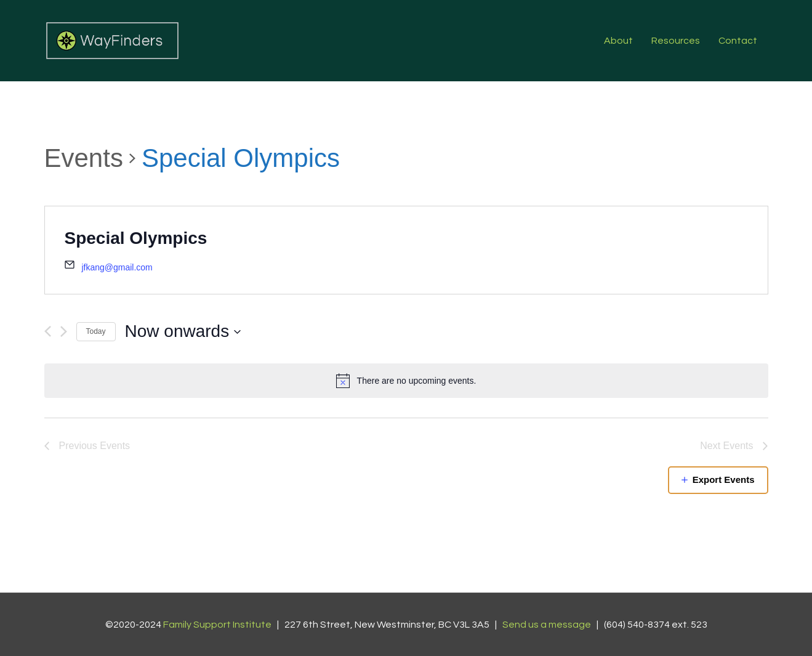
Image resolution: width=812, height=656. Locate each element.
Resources (676, 41)
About (618, 41)
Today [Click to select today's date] (96, 331)
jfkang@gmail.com (117, 267)
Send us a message (547, 625)
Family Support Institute (217, 625)
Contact (738, 41)
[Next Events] (64, 331)
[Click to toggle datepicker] (183, 331)
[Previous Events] (48, 331)
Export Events (724, 480)
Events (84, 158)
